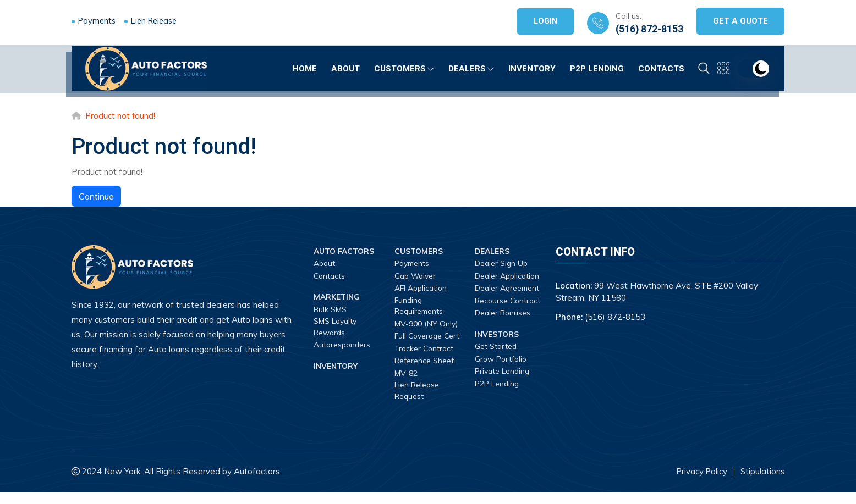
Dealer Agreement (508, 288)
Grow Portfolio (502, 370)
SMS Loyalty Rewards (336, 327)
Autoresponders (343, 345)
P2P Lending (597, 67)
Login (544, 21)
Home (305, 67)
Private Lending (503, 382)
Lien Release (158, 21)
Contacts (661, 67)
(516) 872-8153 (649, 29)
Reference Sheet (424, 372)
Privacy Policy (700, 482)
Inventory (532, 67)
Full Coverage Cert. (419, 342)
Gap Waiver (416, 276)
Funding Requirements (419, 306)
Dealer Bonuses (503, 324)
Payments (98, 21)
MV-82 (406, 384)
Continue (96, 196)
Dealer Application (508, 276)
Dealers (471, 67)
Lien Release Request (417, 402)
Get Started (496, 357)
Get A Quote (740, 21)
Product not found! (122, 116)
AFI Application (422, 288)
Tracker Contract (425, 359)
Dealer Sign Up (502, 263)
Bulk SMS (330, 309)
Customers (404, 67)
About (345, 67)
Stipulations (762, 482)
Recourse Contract (492, 306)
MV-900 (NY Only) (426, 324)
